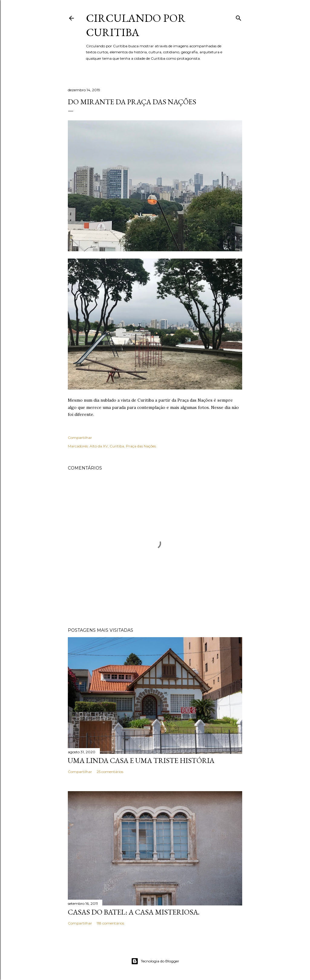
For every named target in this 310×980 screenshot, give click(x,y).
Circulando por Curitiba (136, 25)
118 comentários (110, 923)
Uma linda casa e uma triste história (141, 760)
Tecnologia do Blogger (155, 961)
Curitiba (117, 446)
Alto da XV (99, 446)
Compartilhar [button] (80, 438)
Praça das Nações (141, 446)
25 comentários (110, 772)
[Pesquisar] (239, 17)
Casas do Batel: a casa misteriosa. (134, 912)
